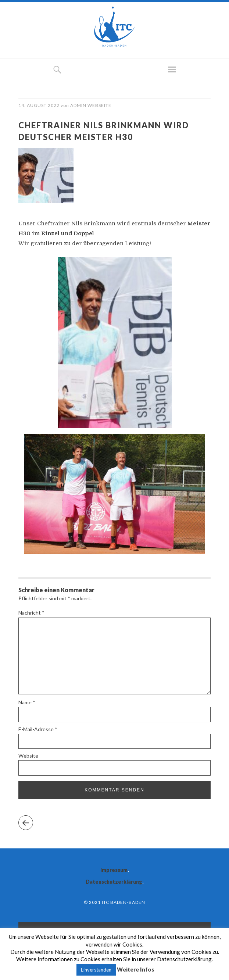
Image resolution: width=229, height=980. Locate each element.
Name (27, 702)
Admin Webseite (91, 105)
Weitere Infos (136, 969)
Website (28, 756)
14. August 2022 (39, 105)
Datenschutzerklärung (114, 882)
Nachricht (31, 613)
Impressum (114, 870)
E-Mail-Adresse (38, 729)
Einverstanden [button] (96, 970)
